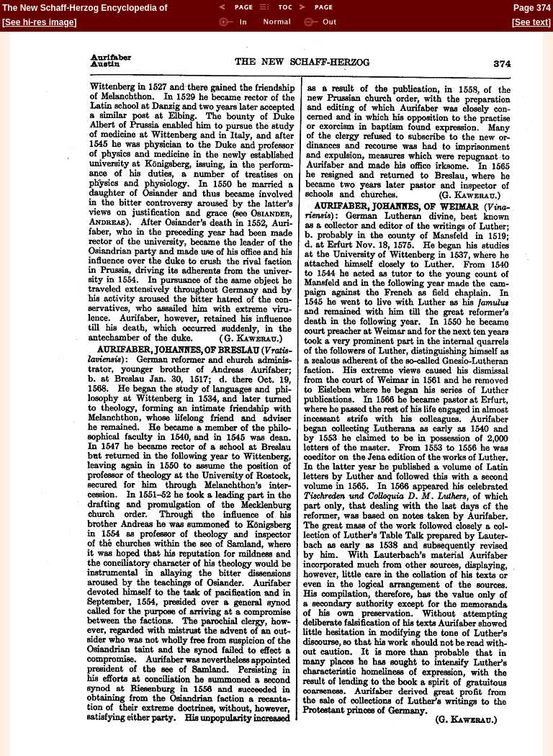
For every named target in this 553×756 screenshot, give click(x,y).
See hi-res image (39, 22)
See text (531, 22)
